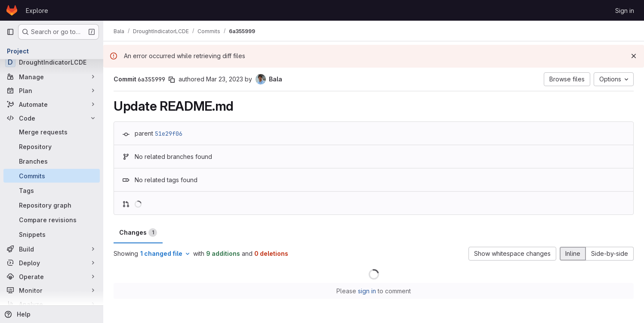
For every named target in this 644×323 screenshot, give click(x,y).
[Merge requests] (52, 132)
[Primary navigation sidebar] (10, 32)
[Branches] (52, 161)
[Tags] (52, 190)
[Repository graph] (52, 205)
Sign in (625, 11)
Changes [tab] (138, 233)
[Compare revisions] (52, 220)
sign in (367, 291)
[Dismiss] (634, 56)
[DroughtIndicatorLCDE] (52, 62)
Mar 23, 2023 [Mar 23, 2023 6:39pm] (225, 79)
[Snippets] (52, 234)
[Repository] (52, 146)
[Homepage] (12, 10)
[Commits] (52, 176)
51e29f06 (169, 134)
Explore (37, 11)
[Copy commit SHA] (172, 80)
